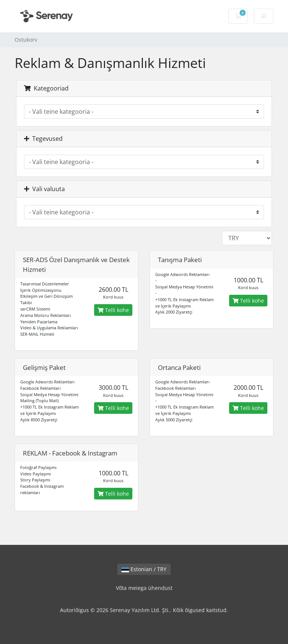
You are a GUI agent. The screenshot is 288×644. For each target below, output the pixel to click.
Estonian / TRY (144, 569)
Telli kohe (113, 310)
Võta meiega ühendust (144, 588)
